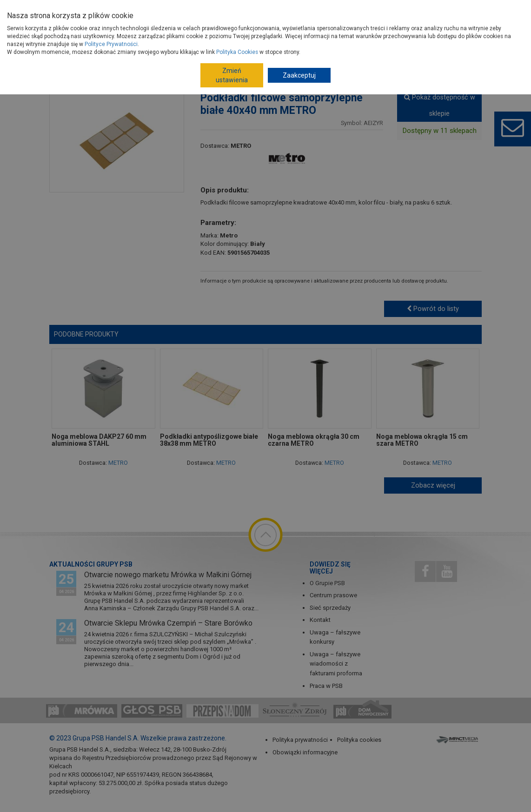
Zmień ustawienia (232, 75)
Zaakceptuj (299, 75)
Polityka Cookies (237, 52)
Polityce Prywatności (111, 44)
